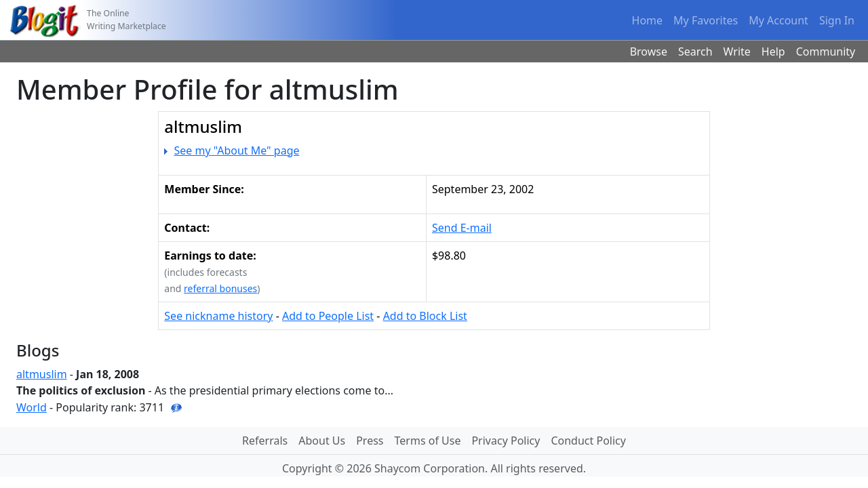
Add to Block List (425, 316)
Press (370, 441)
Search (695, 52)
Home (648, 20)
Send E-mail (462, 228)
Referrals (265, 441)
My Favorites (706, 20)
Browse (649, 52)
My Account (778, 20)
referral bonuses (220, 288)
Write (737, 52)
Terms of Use (428, 441)
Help (773, 52)
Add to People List (328, 316)
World (32, 407)
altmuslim (42, 374)
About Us (322, 441)
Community (826, 52)
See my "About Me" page (237, 150)
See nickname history (218, 316)
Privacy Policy (506, 441)
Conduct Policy (588, 441)
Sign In (837, 20)
